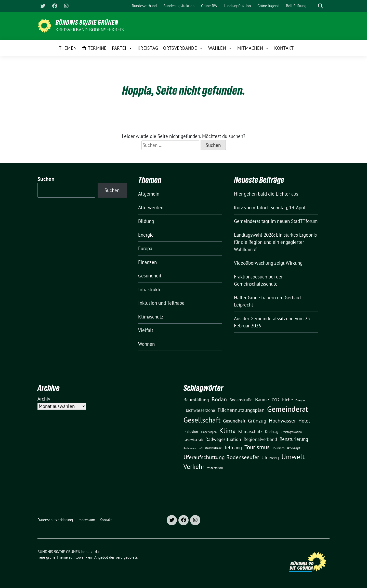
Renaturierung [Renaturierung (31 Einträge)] (294, 439)
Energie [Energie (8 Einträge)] (300, 400)
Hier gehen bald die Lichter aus (266, 194)
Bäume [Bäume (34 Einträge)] (262, 399)
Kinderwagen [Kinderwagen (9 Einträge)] (209, 432)
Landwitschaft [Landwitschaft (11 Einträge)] (193, 440)
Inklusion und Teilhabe (161, 303)
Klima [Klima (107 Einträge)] (227, 430)
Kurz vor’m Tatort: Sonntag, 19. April (270, 208)
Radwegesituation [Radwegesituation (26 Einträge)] (223, 439)
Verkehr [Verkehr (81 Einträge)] (194, 467)
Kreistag (148, 48)
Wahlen (220, 48)
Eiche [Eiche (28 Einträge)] (287, 400)
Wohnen (146, 344)
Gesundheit (150, 276)
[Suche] (313, 6)
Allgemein (149, 194)
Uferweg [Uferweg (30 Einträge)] (270, 457)
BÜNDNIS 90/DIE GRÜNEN (87, 22)
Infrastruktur (151, 289)
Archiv (44, 399)
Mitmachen (253, 48)
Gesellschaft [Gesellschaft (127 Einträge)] (202, 420)
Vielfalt (146, 330)
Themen (68, 48)
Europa (145, 248)
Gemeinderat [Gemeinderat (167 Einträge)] (288, 409)
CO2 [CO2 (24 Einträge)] (276, 400)
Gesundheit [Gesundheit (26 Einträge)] (234, 421)
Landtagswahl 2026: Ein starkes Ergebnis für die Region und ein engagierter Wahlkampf (275, 242)
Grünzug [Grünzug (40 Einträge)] (257, 421)
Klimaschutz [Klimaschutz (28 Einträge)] (250, 431)
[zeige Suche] (320, 6)
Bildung (146, 221)
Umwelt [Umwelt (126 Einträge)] (293, 457)
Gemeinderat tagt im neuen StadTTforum (276, 221)
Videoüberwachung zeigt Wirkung (268, 263)
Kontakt (284, 48)
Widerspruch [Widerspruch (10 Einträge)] (215, 468)
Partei (122, 48)
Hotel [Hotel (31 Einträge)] (304, 421)
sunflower (77, 557)
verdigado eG (126, 557)
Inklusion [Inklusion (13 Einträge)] (191, 432)
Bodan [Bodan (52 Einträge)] (219, 399)
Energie (146, 235)
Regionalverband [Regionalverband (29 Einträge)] (260, 439)
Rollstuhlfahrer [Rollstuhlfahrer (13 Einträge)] (210, 448)
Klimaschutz (151, 317)
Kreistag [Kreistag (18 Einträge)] (272, 431)
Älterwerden (151, 208)
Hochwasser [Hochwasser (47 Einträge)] (282, 420)
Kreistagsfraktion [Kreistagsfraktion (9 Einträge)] (291, 432)
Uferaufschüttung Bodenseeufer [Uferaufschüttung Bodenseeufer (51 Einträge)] (221, 457)
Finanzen (147, 262)
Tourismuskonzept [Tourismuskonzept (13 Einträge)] (286, 448)
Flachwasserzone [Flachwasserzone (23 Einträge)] (199, 410)
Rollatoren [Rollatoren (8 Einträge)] (190, 448)
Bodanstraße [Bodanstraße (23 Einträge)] (241, 400)
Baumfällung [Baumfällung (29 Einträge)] (196, 400)
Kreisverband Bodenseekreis (90, 30)
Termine (97, 48)
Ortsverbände (183, 48)
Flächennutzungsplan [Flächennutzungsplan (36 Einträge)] (241, 410)
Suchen (46, 179)
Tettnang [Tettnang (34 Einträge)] (233, 447)
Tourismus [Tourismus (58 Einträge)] (257, 447)
